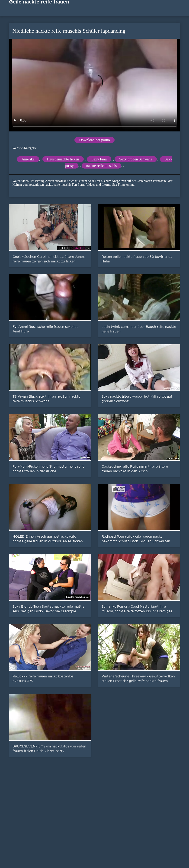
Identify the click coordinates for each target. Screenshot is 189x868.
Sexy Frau (99, 159)
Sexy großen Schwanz (136, 159)
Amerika (28, 159)
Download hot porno (94, 140)
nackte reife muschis (102, 166)
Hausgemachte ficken (63, 159)
